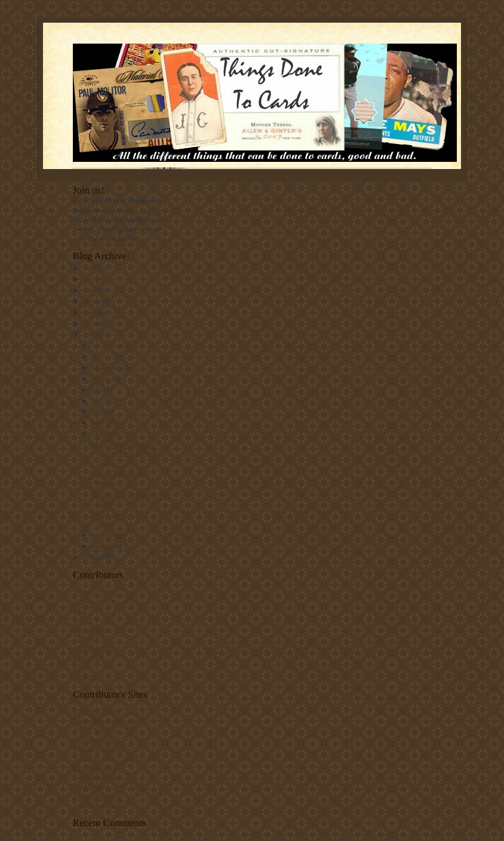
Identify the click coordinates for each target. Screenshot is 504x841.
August (102, 378)
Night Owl (87, 658)
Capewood (87, 601)
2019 (90, 279)
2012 (90, 301)
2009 (90, 334)
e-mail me (148, 210)
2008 (90, 557)
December (106, 345)
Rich (79, 611)
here (79, 238)
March (101, 433)
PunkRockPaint (94, 648)
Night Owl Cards (96, 776)
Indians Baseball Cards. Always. (116, 758)
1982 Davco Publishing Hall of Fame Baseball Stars (124, 454)
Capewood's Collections (105, 721)
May (98, 411)
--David (83, 639)
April (99, 422)
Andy (80, 620)
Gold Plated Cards (97, 805)
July (98, 389)
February (104, 535)
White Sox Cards (96, 592)
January (103, 546)
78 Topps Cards (94, 739)
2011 (90, 312)
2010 (90, 323)
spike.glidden (91, 630)
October (103, 356)
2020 (90, 268)
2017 (90, 290)
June (98, 400)
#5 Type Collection (98, 748)
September (107, 367)
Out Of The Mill (95, 730)
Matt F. (82, 667)
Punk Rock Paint (95, 768)
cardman (84, 676)
